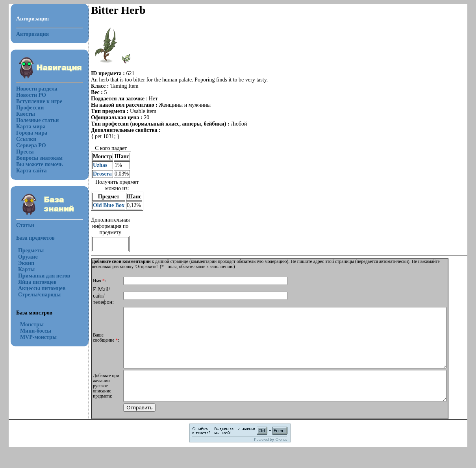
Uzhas (95, 165)
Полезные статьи (33, 120)
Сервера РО (26, 145)
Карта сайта (27, 171)
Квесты (21, 114)
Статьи (20, 225)
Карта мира (26, 127)
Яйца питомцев (33, 282)
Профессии (25, 108)
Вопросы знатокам (35, 158)
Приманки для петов (39, 276)
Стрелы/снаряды (35, 295)
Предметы (26, 251)
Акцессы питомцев (37, 288)
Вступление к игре (34, 101)
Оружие (23, 257)
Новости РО (26, 95)
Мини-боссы (31, 331)
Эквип (21, 263)
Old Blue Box (104, 205)
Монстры (27, 325)
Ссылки (21, 139)
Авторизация (28, 34)
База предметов (31, 238)
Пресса (20, 152)
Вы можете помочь (35, 164)
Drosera (98, 174)
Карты (22, 269)
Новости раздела (32, 89)
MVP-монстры (34, 337)
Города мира (27, 133)
